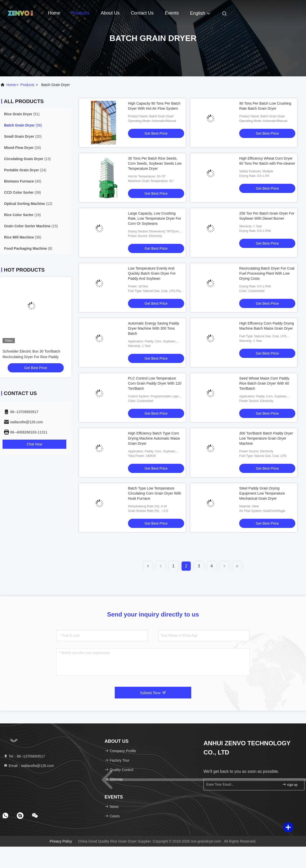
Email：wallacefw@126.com (29, 766)
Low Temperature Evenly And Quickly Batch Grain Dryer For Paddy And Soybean (152, 273)
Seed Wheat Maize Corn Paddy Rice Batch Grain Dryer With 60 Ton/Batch (264, 383)
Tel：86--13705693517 (24, 756)
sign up (290, 784)
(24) (25, 170)
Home (54, 13)
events (172, 13)
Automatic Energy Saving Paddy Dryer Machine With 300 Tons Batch (154, 328)
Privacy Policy (61, 841)
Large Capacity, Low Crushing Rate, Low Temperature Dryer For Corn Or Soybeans (155, 218)
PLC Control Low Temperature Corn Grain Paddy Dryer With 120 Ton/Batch (155, 383)
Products (80, 13)
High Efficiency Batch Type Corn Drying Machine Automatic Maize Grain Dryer (154, 438)
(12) (28, 204)
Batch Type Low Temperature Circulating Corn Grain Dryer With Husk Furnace (155, 493)
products (27, 85)
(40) (23, 181)
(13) (27, 159)
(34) (23, 148)
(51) (22, 114)
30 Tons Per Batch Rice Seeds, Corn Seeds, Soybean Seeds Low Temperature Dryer (155, 163)
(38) (23, 192)
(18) (22, 215)
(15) (31, 226)
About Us (110, 13)
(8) (28, 248)
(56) (23, 125)
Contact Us (142, 13)
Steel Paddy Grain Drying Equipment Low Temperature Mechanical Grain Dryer (262, 493)
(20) (23, 136)
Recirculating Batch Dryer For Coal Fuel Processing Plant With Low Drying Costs (267, 273)
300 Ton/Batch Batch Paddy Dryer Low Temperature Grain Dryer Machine (266, 438)
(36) (23, 237)
